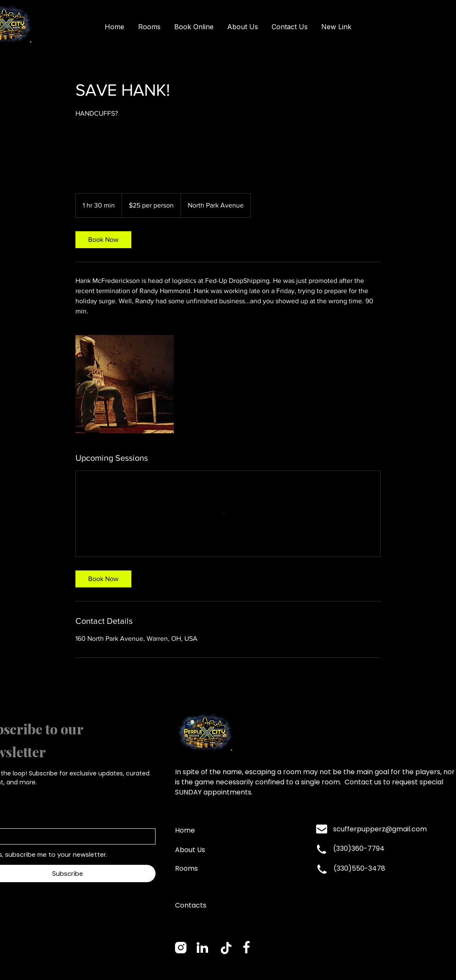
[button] (149, 27)
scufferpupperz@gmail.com (380, 829)
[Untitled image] (125, 384)
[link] (103, 240)
